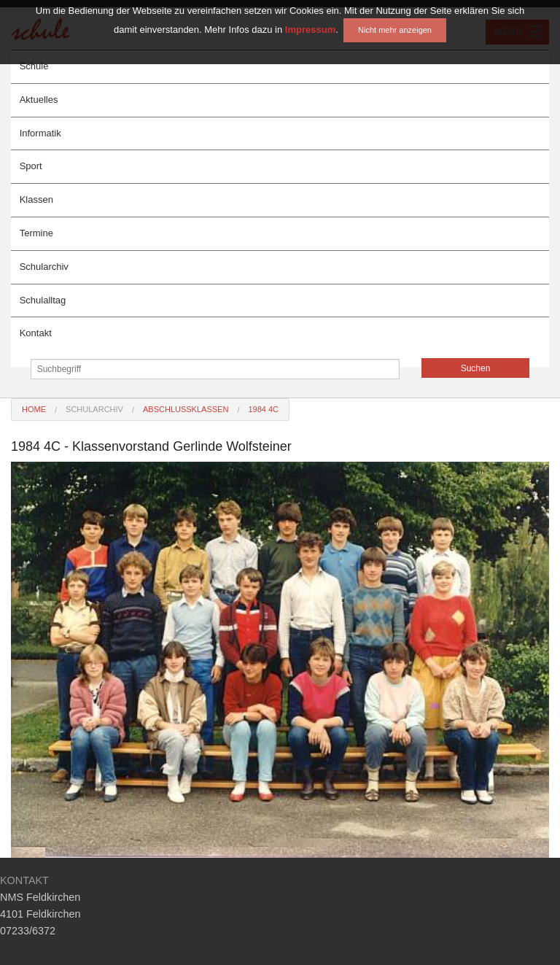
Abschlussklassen (186, 409)
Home (34, 409)
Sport (31, 166)
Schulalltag (43, 300)
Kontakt (36, 333)
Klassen (36, 199)
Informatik (40, 133)
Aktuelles (39, 100)
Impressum (310, 12)
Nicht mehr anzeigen (395, 12)
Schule (34, 66)
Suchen (476, 368)
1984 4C (263, 409)
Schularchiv (44, 267)
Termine (36, 233)
